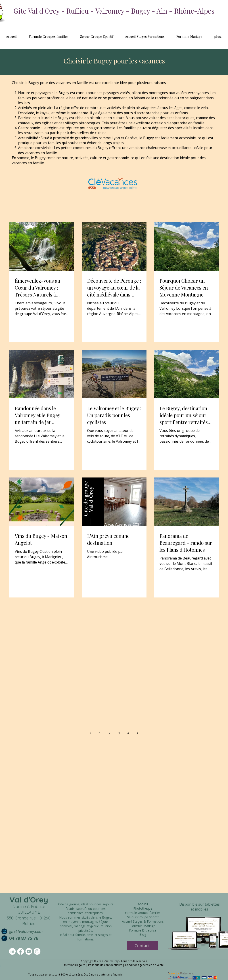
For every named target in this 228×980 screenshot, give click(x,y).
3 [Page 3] (119, 733)
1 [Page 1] (100, 733)
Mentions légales (75, 965)
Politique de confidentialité (105, 965)
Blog (143, 935)
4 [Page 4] (128, 733)
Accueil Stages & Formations (143, 921)
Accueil (143, 904)
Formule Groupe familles (143, 913)
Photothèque (143, 908)
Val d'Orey (29, 900)
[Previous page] (91, 733)
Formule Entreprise (143, 930)
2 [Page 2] (109, 733)
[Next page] (138, 733)
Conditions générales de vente (144, 965)
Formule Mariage (143, 926)
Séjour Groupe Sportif (143, 917)
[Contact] (142, 946)
